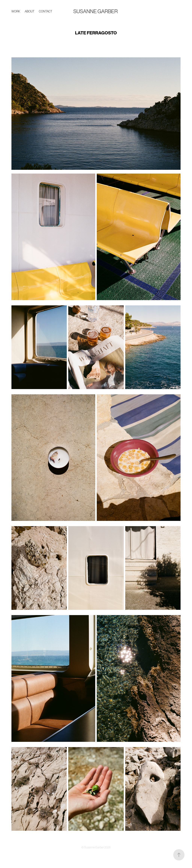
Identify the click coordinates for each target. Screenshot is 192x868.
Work (16, 11)
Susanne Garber (96, 11)
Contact (45, 11)
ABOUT (30, 11)
